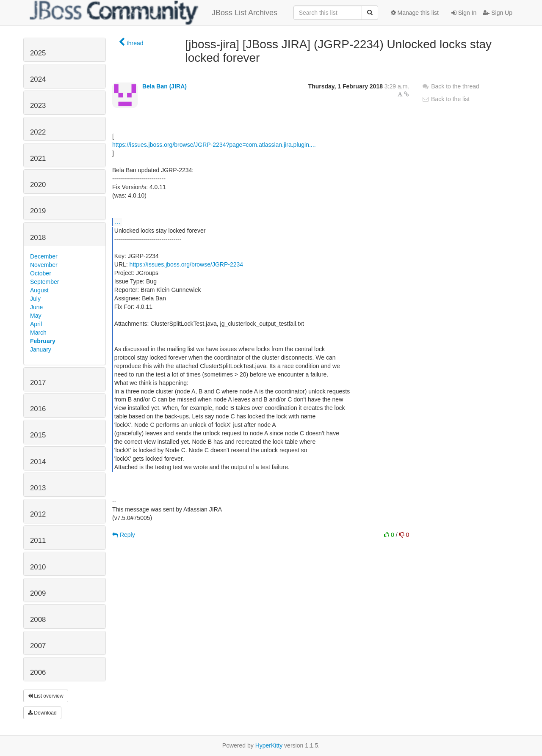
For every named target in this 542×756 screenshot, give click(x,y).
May (36, 316)
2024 (38, 79)
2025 (38, 53)
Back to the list (446, 99)
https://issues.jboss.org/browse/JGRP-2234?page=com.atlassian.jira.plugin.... (214, 145)
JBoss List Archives (153, 13)
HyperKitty (269, 745)
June (36, 307)
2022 (38, 132)
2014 (38, 462)
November (44, 265)
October (41, 273)
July (35, 299)
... (118, 222)
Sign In (464, 13)
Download (42, 713)
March (38, 333)
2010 (38, 567)
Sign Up (498, 13)
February (43, 341)
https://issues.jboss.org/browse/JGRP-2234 (186, 264)
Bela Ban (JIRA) (165, 86)
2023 (38, 106)
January (41, 349)
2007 (38, 646)
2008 (38, 620)
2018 (38, 238)
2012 (38, 514)
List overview (46, 696)
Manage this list (415, 13)
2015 (38, 435)
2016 (38, 409)
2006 (38, 672)
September (44, 282)
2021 (38, 158)
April (36, 324)
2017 (38, 383)
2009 (38, 593)
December (44, 256)
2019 (38, 211)
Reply (124, 535)
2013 (38, 488)
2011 (38, 540)
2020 (38, 185)
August (39, 290)
